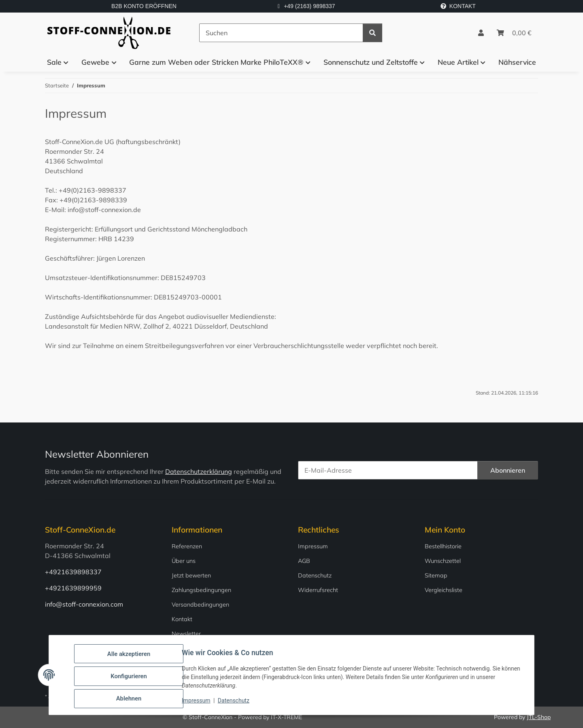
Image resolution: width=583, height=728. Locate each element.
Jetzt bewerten (191, 575)
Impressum (198, 703)
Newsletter (186, 634)
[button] (481, 33)
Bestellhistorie (443, 546)
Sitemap (436, 575)
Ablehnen (131, 699)
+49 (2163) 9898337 (310, 6)
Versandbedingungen (200, 605)
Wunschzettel (443, 561)
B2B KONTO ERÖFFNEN (144, 6)
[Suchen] (281, 33)
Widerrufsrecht (318, 590)
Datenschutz (236, 703)
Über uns (184, 561)
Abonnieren (508, 470)
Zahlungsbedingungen (201, 590)
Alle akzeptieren (131, 657)
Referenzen (187, 546)
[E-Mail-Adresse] (388, 470)
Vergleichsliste (444, 590)
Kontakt (182, 619)
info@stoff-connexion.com (84, 604)
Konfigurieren (131, 678)
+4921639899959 (73, 588)
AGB (304, 561)
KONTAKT (458, 6)
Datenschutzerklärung (199, 471)
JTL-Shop (539, 717)
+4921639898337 (73, 572)
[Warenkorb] (514, 33)
